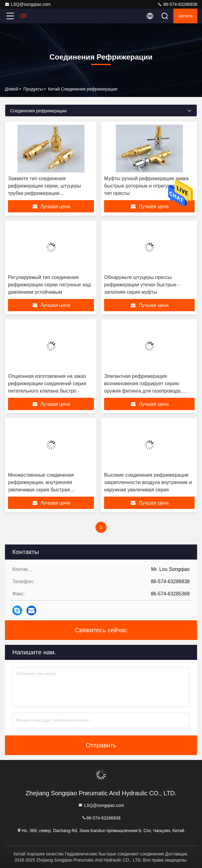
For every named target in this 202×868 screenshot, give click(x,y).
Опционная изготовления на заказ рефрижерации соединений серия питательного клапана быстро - (47, 384)
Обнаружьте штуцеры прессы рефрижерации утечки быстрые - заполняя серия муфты (142, 285)
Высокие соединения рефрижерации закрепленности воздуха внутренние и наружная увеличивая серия (148, 482)
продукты (33, 89)
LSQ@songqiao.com (28, 4)
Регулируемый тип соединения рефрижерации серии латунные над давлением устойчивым (49, 285)
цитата (185, 16)
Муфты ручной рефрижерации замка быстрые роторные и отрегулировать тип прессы (146, 186)
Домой (12, 89)
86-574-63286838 (177, 4)
